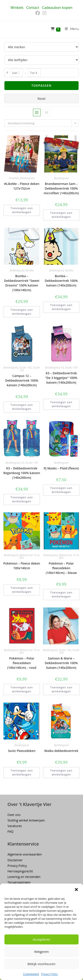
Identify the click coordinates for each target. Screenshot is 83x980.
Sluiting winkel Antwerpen (26, 820)
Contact (33, 8)
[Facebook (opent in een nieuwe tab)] (38, 13)
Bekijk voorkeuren (41, 964)
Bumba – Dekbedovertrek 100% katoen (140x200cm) (61, 281)
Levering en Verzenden (24, 877)
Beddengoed (27, 178)
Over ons (14, 815)
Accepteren (41, 939)
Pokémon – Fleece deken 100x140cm (22, 566)
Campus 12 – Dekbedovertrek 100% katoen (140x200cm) (22, 380)
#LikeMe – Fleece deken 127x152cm (22, 186)
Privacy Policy (49, 974)
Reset (41, 99)
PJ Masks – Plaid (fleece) (61, 468)
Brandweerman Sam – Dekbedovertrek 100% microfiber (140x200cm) (61, 188)
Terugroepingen (19, 882)
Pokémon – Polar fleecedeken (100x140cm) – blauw (61, 568)
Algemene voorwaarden (25, 854)
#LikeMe (14, 178)
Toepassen (41, 85)
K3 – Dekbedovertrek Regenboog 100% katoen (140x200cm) (22, 473)
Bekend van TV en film (30, 556)
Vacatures (15, 826)
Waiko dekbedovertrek (61, 751)
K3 (62, 368)
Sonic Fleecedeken (22, 751)
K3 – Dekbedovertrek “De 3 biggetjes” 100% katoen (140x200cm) (61, 378)
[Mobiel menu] (70, 29)
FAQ (11, 831)
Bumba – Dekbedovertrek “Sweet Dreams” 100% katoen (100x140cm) (22, 283)
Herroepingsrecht (20, 871)
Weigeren (41, 952)
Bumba (30, 270)
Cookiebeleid (31, 974)
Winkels (17, 8)
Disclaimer (15, 860)
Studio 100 (25, 368)
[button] (76, 890)
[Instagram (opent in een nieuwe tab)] (44, 13)
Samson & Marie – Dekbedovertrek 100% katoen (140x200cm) (61, 663)
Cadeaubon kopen (57, 8)
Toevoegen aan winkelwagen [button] (22, 210)
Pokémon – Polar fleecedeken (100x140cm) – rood (22, 663)
